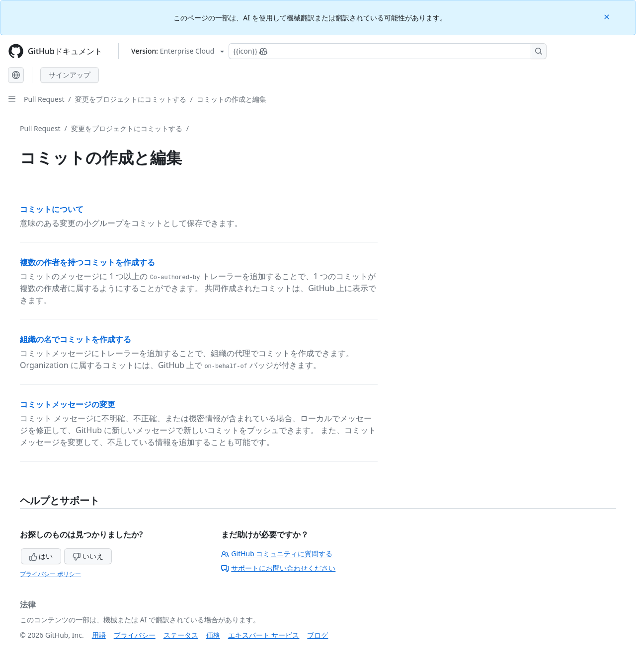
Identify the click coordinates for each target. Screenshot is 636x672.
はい (41, 556)
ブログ (318, 635)
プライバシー (135, 635)
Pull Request (44, 99)
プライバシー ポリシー (50, 574)
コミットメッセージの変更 (68, 404)
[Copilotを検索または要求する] (388, 51)
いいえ (88, 556)
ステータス (181, 635)
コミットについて (52, 209)
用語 (99, 635)
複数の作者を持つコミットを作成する (87, 262)
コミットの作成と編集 (232, 99)
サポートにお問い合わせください (278, 568)
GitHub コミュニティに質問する (277, 554)
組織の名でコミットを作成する (76, 339)
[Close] (608, 16)
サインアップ (70, 75)
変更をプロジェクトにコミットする (131, 99)
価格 (213, 635)
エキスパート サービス (264, 635)
